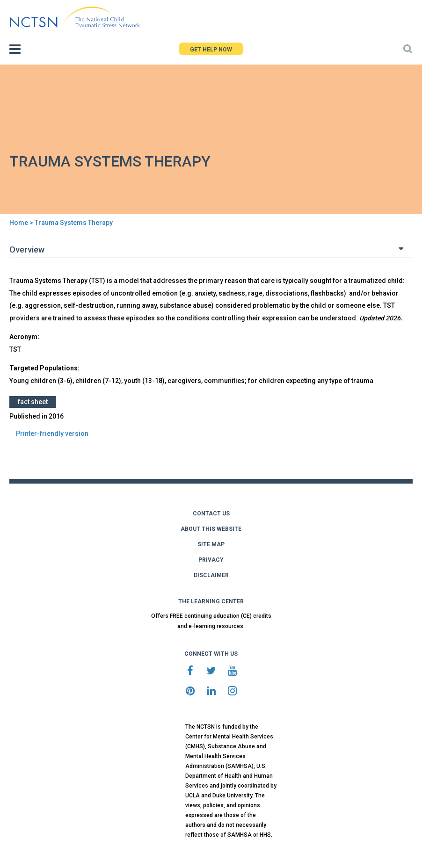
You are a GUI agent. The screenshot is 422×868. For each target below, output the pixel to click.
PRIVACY (211, 560)
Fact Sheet (33, 402)
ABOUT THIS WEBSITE (211, 529)
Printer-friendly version (52, 434)
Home (19, 223)
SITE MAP (211, 544)
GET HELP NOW (211, 50)
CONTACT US (211, 514)
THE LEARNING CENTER (211, 601)
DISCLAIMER (211, 575)
